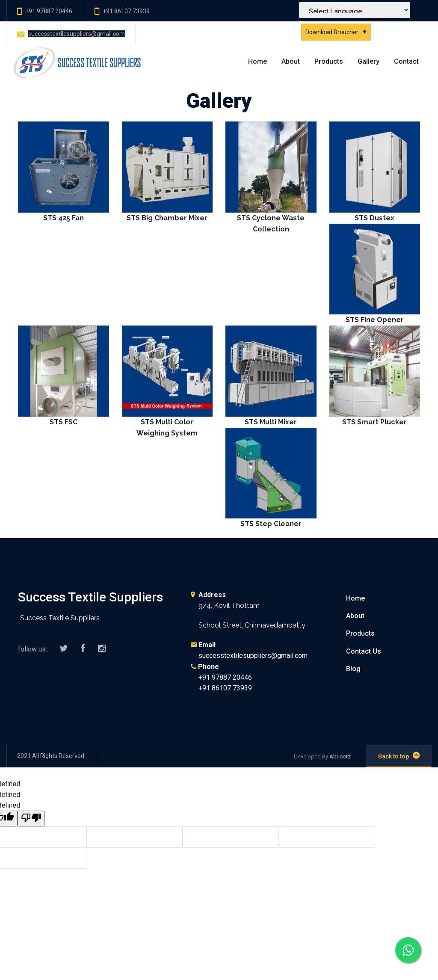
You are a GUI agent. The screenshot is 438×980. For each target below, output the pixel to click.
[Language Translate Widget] (355, 10)
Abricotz (340, 756)
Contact (406, 61)
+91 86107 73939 (126, 11)
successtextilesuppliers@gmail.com (77, 34)
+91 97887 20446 (49, 11)
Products (329, 61)
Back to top (399, 755)
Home (257, 61)
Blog (353, 669)
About (291, 61)
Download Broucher (336, 32)
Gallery (368, 61)
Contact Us (364, 651)
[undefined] (31, 819)
